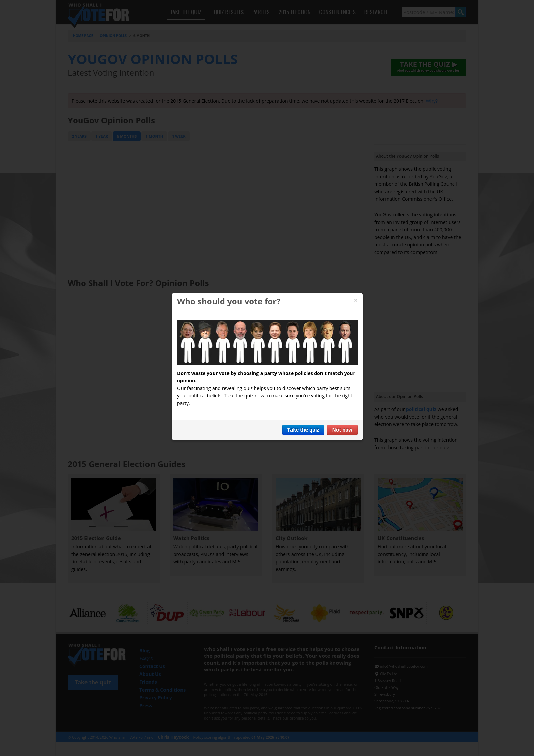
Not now (342, 430)
